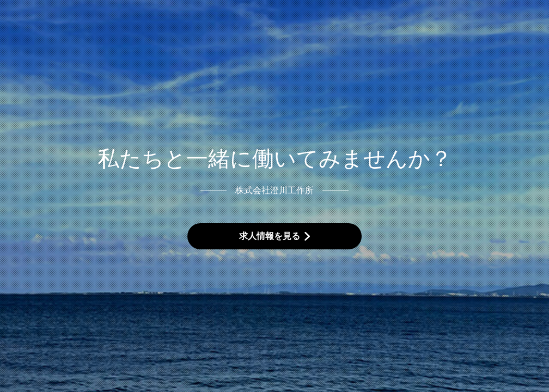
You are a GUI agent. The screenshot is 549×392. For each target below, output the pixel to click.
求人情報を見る (270, 236)
